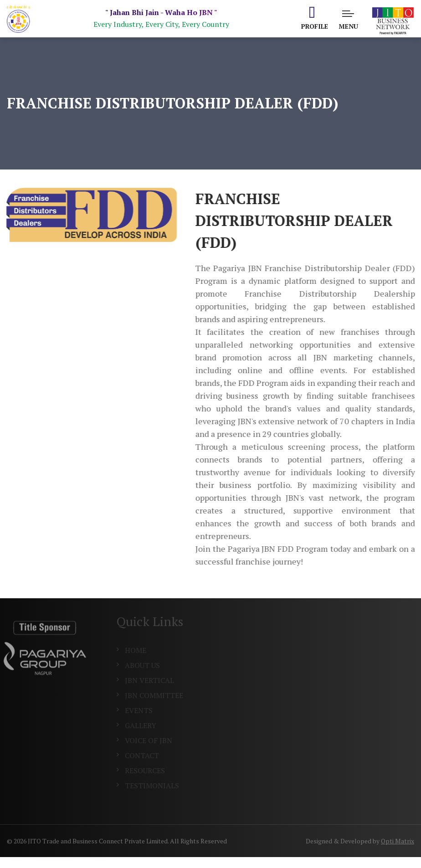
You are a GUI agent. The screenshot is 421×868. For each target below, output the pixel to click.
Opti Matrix (398, 841)
